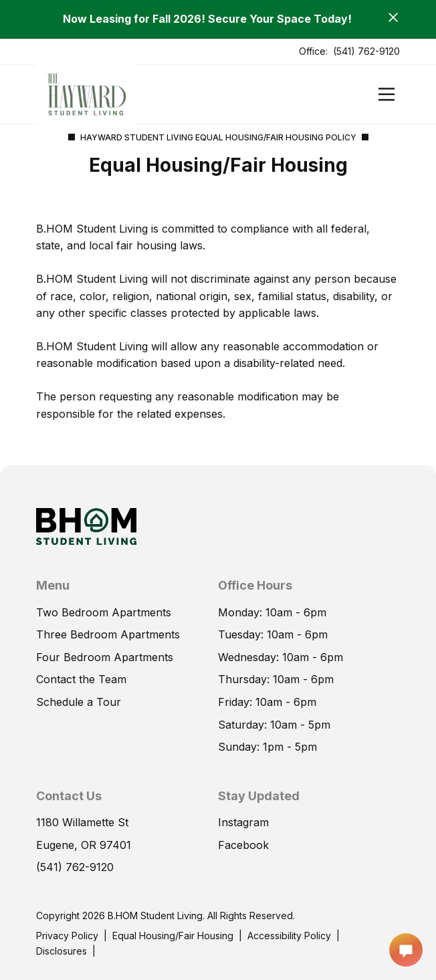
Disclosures (62, 951)
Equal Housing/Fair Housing (173, 936)
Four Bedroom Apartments (105, 657)
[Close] (393, 17)
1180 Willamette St (82, 822)
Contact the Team (81, 679)
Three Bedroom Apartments (108, 634)
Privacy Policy (67, 936)
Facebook (243, 845)
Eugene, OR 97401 (84, 845)
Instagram (243, 822)
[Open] (387, 94)
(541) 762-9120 (366, 51)
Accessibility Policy (289, 936)
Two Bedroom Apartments (104, 612)
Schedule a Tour (79, 702)
